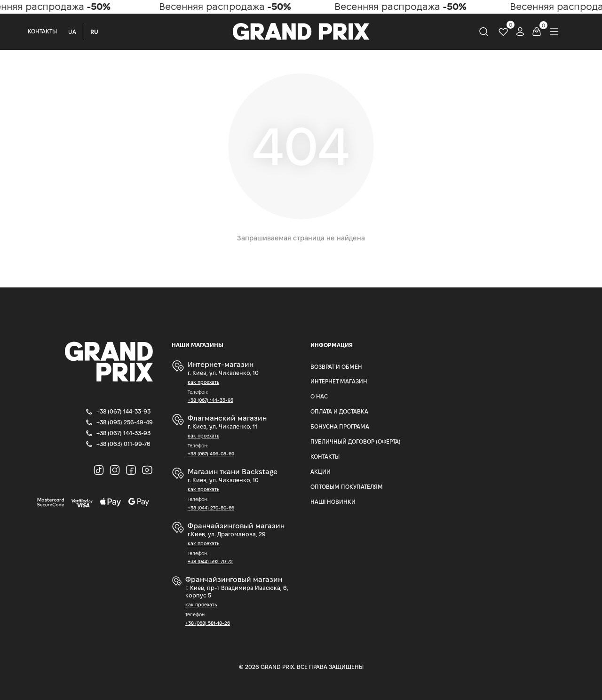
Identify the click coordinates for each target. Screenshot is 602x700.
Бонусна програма (340, 426)
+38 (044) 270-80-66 (211, 508)
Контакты (42, 31)
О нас (319, 396)
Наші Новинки (333, 502)
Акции (321, 472)
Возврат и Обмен (336, 367)
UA (72, 32)
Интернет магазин (339, 381)
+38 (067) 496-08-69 (211, 454)
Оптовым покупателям (347, 487)
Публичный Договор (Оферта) (356, 441)
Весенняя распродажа (228, 7)
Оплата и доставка (339, 411)
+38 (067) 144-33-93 (210, 400)
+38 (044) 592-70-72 (210, 561)
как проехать (203, 382)
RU (94, 32)
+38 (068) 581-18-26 (208, 623)
